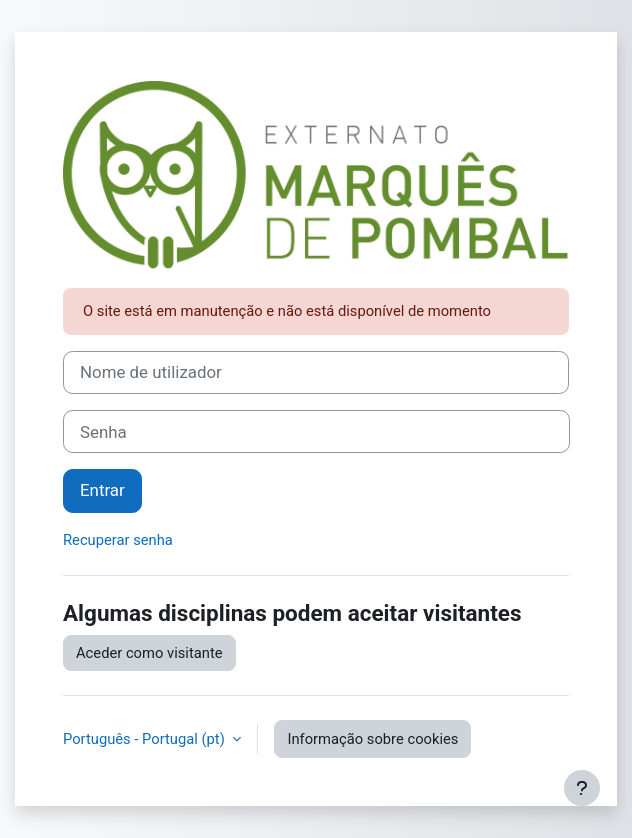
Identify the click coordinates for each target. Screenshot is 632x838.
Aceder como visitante (149, 653)
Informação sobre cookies (372, 739)
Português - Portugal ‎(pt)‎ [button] (145, 739)
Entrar (102, 490)
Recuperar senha (118, 540)
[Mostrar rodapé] (582, 788)
